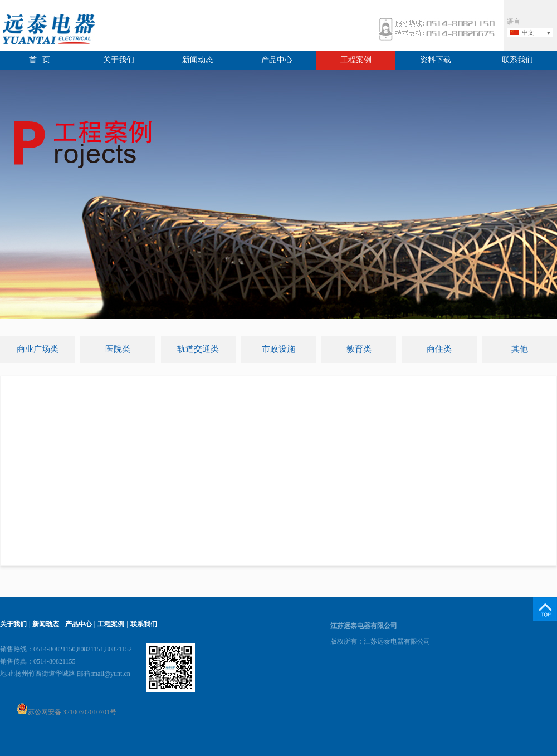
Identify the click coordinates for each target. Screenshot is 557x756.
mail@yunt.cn (111, 674)
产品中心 (277, 60)
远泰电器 (47, 30)
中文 (528, 32)
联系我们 (517, 60)
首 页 (40, 60)
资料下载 (436, 60)
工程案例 (356, 60)
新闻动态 (198, 60)
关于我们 (119, 60)
